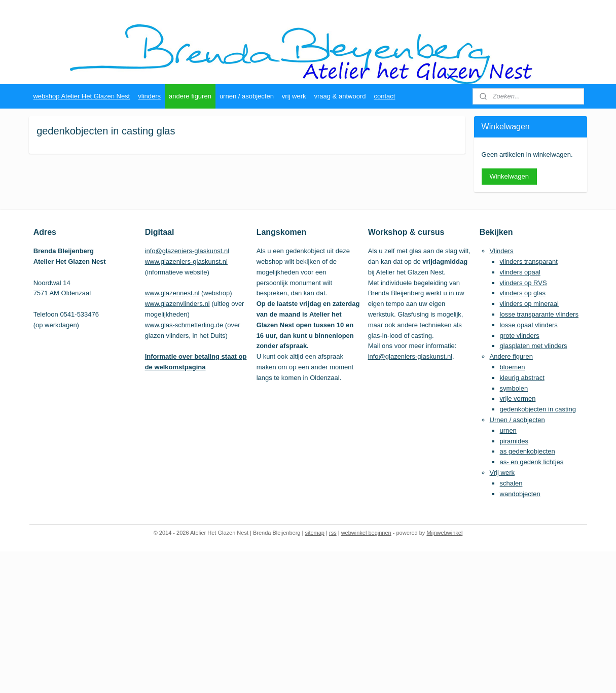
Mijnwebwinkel (444, 533)
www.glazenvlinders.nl (177, 304)
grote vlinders (520, 336)
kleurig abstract (522, 378)
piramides (514, 441)
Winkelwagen (509, 176)
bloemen (513, 367)
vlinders (149, 96)
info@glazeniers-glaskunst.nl (187, 251)
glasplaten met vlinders (534, 346)
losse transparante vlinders (539, 314)
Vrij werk (502, 473)
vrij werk (294, 96)
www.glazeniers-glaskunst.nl (186, 262)
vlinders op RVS (523, 283)
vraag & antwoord (340, 96)
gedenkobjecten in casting (538, 409)
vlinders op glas (523, 293)
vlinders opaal (520, 272)
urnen (508, 430)
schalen (511, 483)
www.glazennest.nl (172, 293)
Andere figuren (511, 356)
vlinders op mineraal (529, 304)
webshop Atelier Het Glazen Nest (81, 96)
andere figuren (190, 96)
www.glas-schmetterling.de (184, 325)
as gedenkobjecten (528, 451)
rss (333, 533)
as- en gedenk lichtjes (532, 462)
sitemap (315, 533)
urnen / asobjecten (247, 96)
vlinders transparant (529, 262)
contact (384, 96)
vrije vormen (518, 399)
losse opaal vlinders (529, 325)
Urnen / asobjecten (517, 420)
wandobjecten (520, 494)
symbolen (514, 388)
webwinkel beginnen (366, 533)
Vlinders (502, 251)
